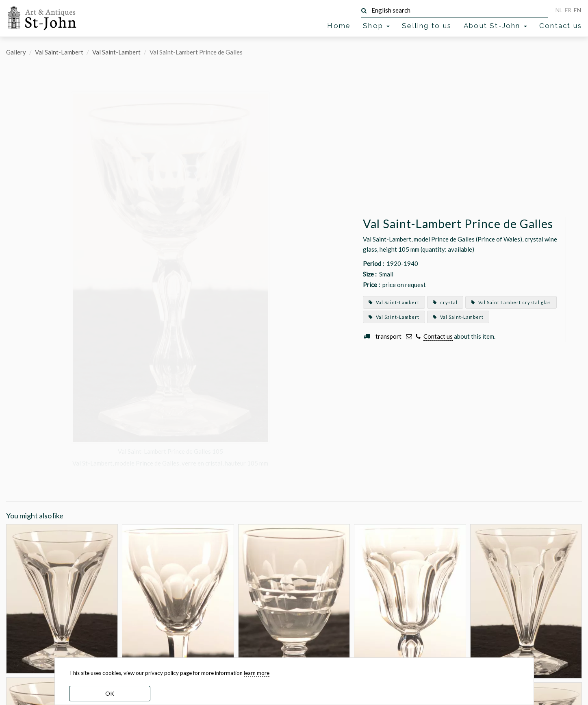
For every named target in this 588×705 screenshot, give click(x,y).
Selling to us (427, 26)
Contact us (561, 26)
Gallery (16, 52)
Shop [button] (376, 26)
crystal (445, 302)
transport (388, 336)
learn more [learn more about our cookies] (257, 673)
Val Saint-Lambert (59, 52)
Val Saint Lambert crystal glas (511, 302)
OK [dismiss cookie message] (110, 693)
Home (339, 26)
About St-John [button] (495, 26)
